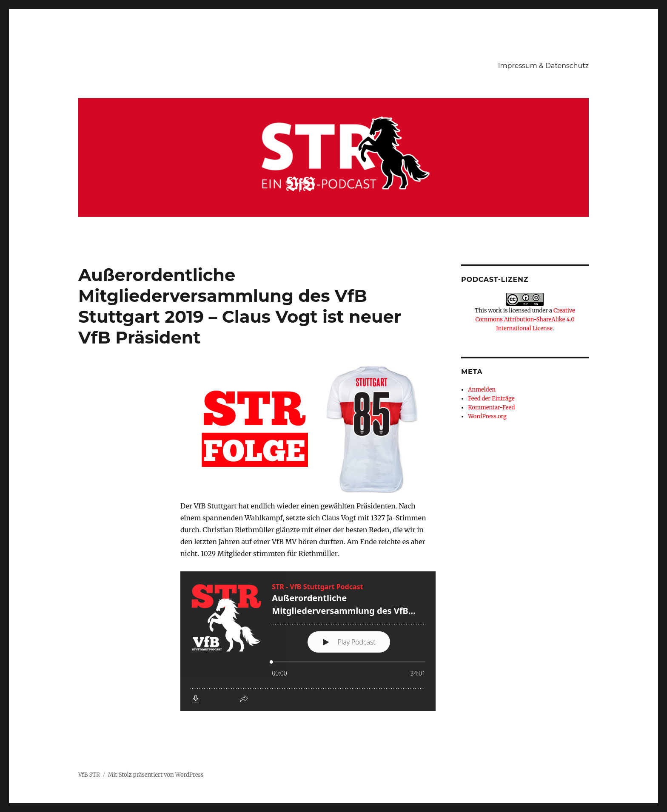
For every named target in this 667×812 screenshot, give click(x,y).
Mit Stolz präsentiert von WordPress (156, 775)
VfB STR (89, 775)
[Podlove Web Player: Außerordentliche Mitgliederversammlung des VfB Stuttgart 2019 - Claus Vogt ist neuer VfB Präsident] (308, 641)
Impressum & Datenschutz (543, 66)
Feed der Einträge (491, 399)
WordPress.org (487, 416)
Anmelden (482, 390)
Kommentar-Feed (491, 407)
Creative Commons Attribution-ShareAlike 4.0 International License (525, 319)
